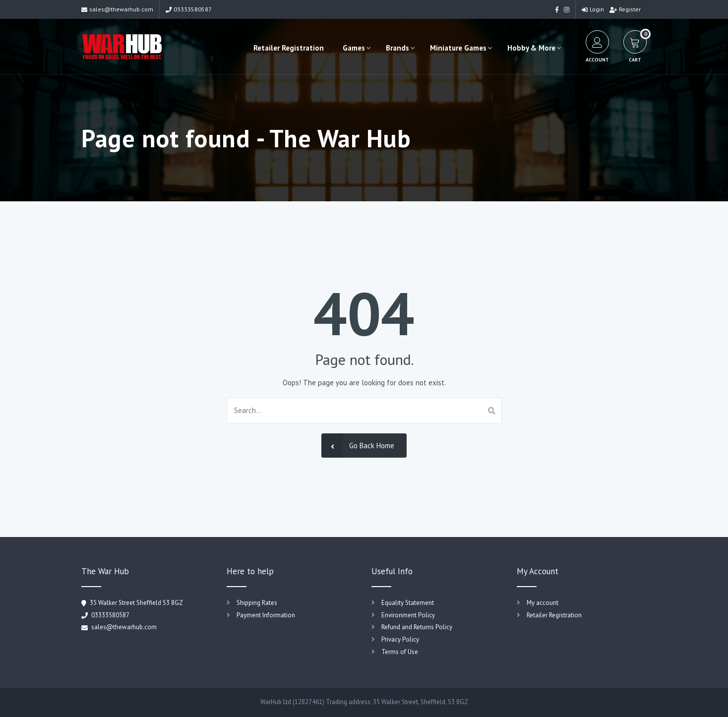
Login (593, 9)
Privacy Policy (400, 639)
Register (625, 9)
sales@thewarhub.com (117, 9)
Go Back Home (358, 446)
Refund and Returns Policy (417, 627)
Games (354, 48)
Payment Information (266, 615)
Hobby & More (531, 48)
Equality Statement (408, 603)
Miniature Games (458, 48)
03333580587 (189, 9)
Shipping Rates (257, 603)
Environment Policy (408, 615)
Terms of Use (400, 652)
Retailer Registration (289, 48)
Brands (397, 48)
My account (543, 603)
